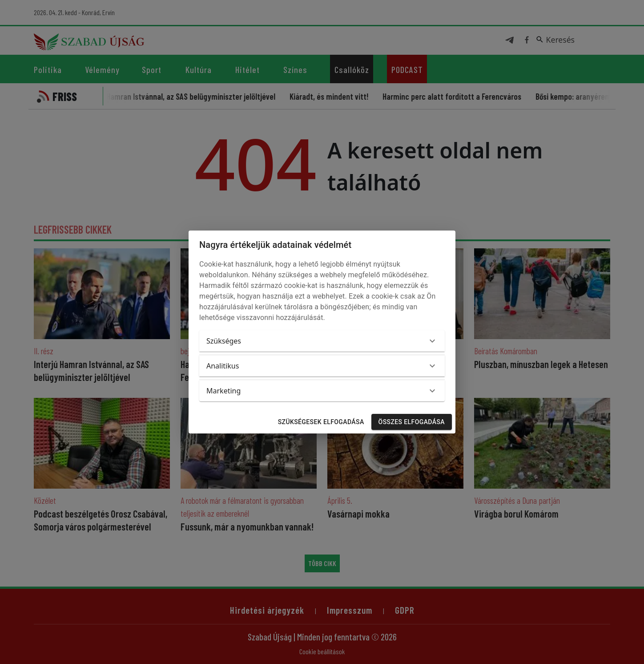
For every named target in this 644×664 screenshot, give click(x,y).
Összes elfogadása (412, 422)
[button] (322, 341)
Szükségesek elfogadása (321, 422)
